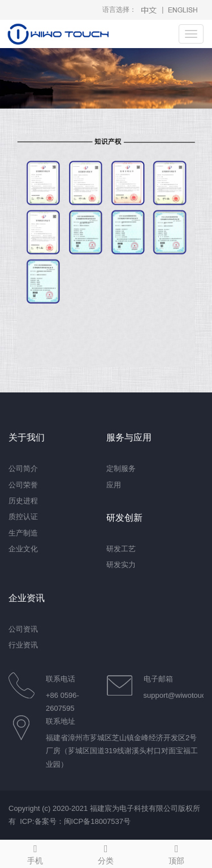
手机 (35, 853)
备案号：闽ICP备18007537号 (83, 821)
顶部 (177, 853)
